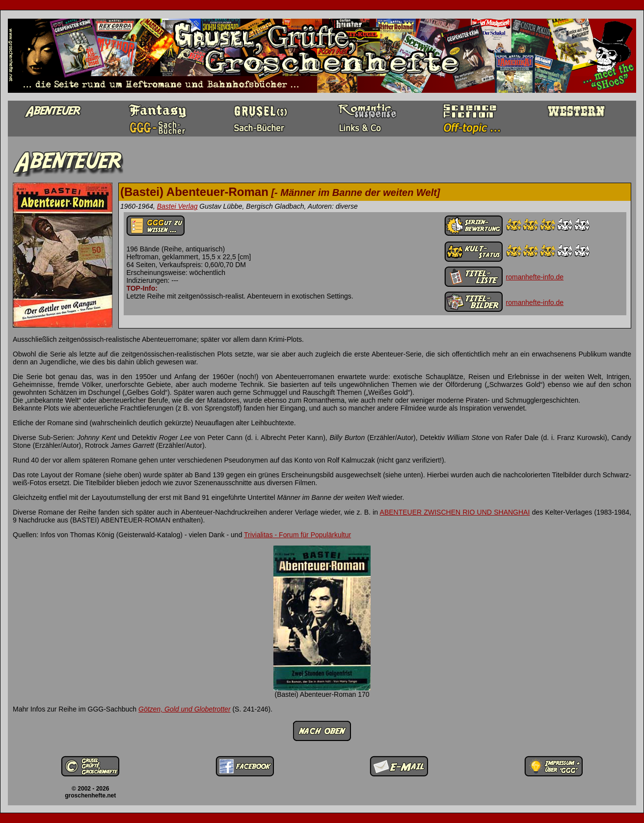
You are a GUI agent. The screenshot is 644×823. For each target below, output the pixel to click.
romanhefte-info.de (535, 277)
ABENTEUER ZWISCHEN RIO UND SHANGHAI (455, 512)
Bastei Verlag (177, 206)
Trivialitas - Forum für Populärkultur (297, 535)
